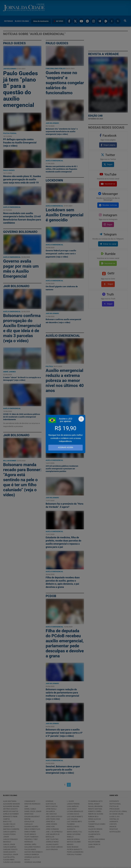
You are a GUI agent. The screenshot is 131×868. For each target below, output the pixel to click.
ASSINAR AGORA (66, 448)
